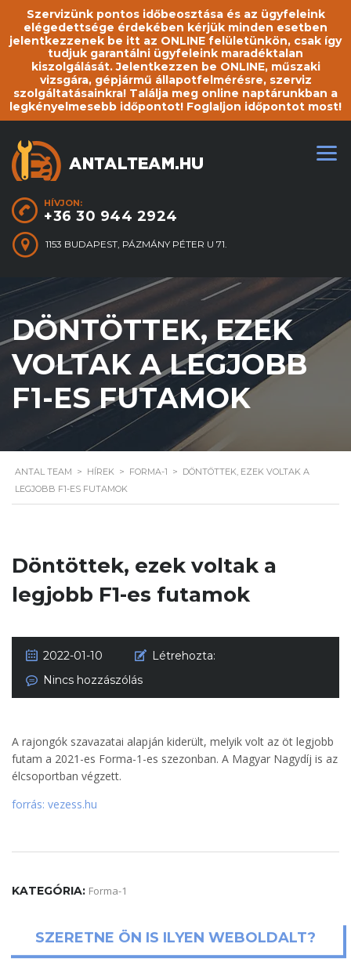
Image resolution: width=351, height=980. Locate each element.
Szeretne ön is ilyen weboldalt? (175, 938)
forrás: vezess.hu (54, 804)
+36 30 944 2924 (111, 216)
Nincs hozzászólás (93, 680)
